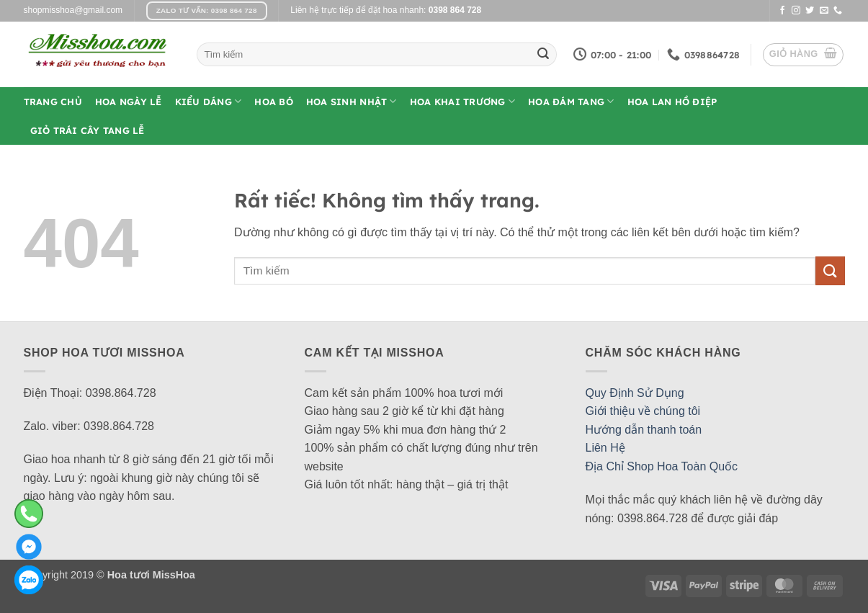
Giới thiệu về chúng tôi (643, 411)
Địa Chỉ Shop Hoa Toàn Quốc (662, 466)
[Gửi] (543, 55)
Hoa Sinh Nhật (352, 101)
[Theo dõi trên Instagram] (796, 11)
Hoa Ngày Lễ (129, 102)
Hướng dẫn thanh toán (644, 430)
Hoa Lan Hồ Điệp (672, 102)
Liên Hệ (605, 448)
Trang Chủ (53, 102)
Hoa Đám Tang (571, 101)
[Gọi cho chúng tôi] (838, 11)
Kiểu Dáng (209, 101)
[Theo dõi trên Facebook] (782, 11)
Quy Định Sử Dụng (635, 393)
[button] (803, 55)
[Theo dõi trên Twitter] (810, 11)
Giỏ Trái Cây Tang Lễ (88, 130)
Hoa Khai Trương (462, 101)
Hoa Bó (274, 102)
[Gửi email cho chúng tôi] (824, 11)
